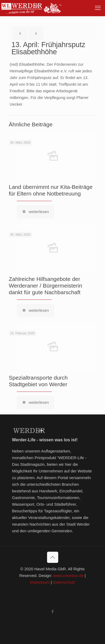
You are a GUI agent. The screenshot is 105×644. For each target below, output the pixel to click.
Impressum (40, 582)
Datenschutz (64, 582)
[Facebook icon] (52, 611)
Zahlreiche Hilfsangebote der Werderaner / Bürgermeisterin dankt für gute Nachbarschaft (45, 286)
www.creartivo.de (68, 576)
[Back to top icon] (53, 557)
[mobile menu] (98, 8)
